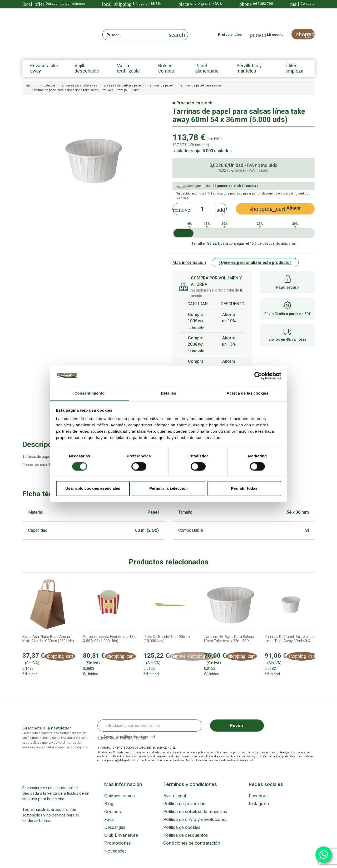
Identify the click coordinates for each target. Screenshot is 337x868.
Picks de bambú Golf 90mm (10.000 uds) (167, 639)
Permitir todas (244, 488)
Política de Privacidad (240, 760)
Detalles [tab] (168, 393)
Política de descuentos (186, 835)
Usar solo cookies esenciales (93, 488)
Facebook (259, 796)
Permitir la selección (168, 488)
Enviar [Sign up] (237, 726)
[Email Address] (150, 726)
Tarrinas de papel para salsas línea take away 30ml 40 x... (289, 639)
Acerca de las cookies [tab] (248, 393)
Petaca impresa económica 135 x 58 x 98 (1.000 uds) (109, 639)
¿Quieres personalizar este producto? (255, 262)
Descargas (115, 827)
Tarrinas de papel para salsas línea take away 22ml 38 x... (229, 639)
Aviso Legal (175, 796)
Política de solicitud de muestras (195, 811)
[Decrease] (181, 208)
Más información (189, 262)
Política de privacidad (184, 804)
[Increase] (221, 208)
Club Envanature (121, 835)
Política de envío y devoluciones (195, 819)
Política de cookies (182, 827)
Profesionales (230, 35)
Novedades (115, 851)
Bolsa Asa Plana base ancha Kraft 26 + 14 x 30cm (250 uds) (48, 639)
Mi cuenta (275, 35)
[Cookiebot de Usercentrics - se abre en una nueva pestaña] (258, 376)
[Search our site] (135, 35)
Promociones (118, 843)
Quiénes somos (120, 796)
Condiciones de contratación (192, 843)
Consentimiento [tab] (90, 393)
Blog (109, 804)
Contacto (113, 811)
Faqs (109, 819)
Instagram (259, 804)
